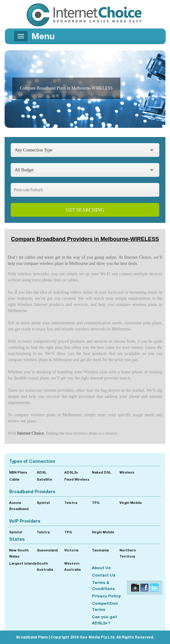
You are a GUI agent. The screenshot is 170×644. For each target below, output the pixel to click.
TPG (96, 503)
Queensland (47, 550)
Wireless (127, 472)
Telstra (71, 503)
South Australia (45, 566)
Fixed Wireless (77, 479)
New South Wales (19, 553)
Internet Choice (30, 433)
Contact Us (104, 575)
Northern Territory (128, 553)
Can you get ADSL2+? (104, 620)
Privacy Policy (106, 596)
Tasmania (100, 550)
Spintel (43, 503)
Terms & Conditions (103, 585)
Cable (14, 479)
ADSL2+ (71, 472)
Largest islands (23, 563)
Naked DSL (102, 472)
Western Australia (72, 566)
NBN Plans (18, 472)
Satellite (44, 479)
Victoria (71, 550)
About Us (101, 568)
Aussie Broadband (19, 506)
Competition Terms (105, 606)
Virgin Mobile (131, 503)
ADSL (42, 472)
